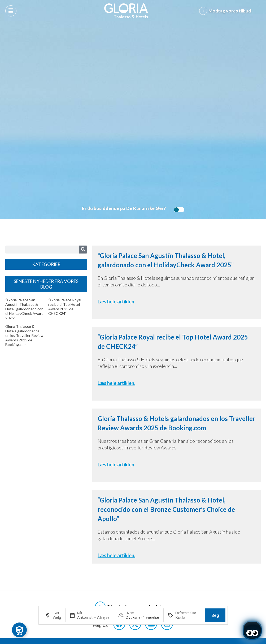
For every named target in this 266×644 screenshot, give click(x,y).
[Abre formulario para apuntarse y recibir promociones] (226, 11)
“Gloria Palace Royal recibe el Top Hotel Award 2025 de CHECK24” (65, 307)
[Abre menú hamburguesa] (11, 11)
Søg (215, 615)
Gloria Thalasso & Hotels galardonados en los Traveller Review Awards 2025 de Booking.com (24, 335)
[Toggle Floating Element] (19, 630)
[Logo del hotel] (126, 11)
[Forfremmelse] (188, 618)
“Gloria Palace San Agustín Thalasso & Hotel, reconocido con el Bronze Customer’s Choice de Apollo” (166, 509)
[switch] (178, 210)
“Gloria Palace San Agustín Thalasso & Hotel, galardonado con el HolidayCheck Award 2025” (24, 309)
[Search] (83, 250)
